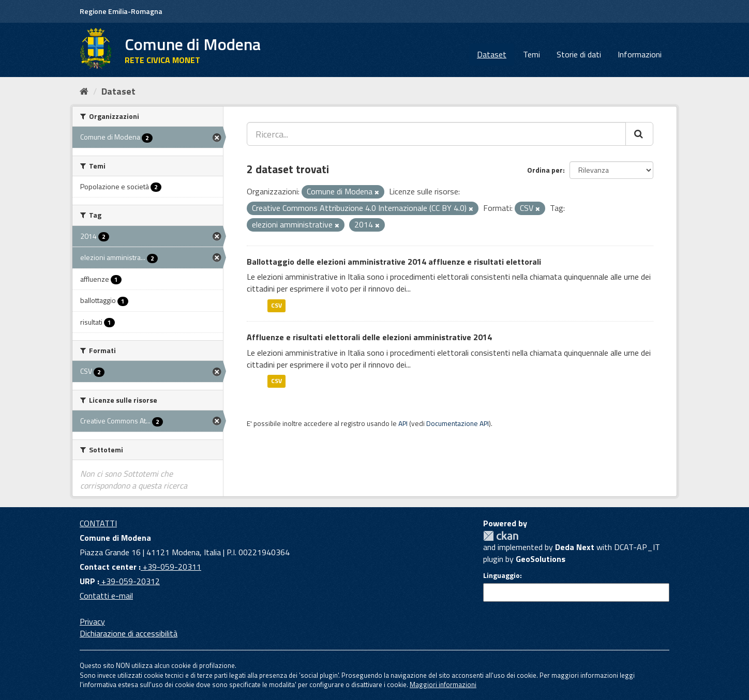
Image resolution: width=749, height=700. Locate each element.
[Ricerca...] (436, 134)
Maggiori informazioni (443, 684)
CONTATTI (98, 523)
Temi (531, 54)
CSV (276, 305)
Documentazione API (458, 423)
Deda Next (575, 547)
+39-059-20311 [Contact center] (171, 567)
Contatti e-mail (106, 596)
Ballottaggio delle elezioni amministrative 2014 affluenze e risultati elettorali (394, 262)
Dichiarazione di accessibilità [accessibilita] (129, 633)
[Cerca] (639, 134)
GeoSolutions (541, 559)
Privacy (92, 621)
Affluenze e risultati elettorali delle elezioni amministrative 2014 (369, 337)
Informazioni (640, 54)
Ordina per (545, 170)
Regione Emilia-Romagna (121, 11)
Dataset (492, 54)
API (403, 423)
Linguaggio (501, 575)
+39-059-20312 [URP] (130, 581)
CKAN (501, 536)
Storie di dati (579, 54)
